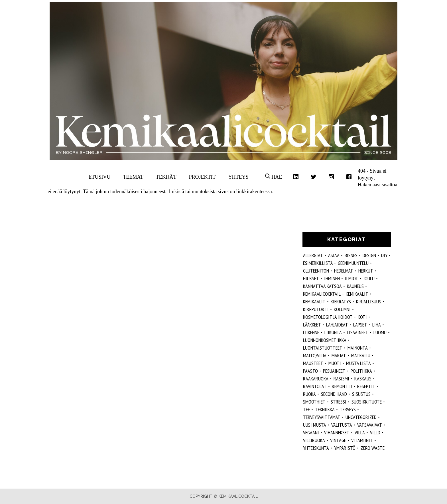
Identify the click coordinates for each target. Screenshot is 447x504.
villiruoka (314, 440)
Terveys (348, 409)
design (369, 255)
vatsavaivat (370, 425)
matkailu (361, 355)
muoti (335, 363)
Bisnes (351, 255)
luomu (380, 332)
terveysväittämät (322, 417)
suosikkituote (367, 402)
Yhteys (238, 177)
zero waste (373, 448)
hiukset (311, 278)
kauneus (355, 286)
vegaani (311, 433)
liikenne (311, 332)
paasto (310, 371)
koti (362, 317)
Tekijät (166, 177)
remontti (342, 386)
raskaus (363, 379)
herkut (366, 271)
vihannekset (337, 433)
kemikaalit (314, 302)
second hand (334, 394)
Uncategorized (361, 417)
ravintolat (315, 386)
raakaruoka (316, 379)
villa (360, 433)
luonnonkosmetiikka (325, 340)
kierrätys (341, 302)
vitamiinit (362, 440)
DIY (384, 255)
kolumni (342, 309)
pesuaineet (334, 371)
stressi (339, 402)
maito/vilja (315, 355)
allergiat (313, 255)
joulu (369, 278)
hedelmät (344, 271)
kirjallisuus (369, 302)
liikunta (333, 332)
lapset (360, 325)
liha (377, 325)
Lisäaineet (358, 332)
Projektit (202, 177)
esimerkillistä (318, 263)
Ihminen (332, 278)
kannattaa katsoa (322, 286)
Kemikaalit (357, 294)
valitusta (342, 425)
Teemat (133, 177)
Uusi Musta (315, 425)
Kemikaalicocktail (322, 294)
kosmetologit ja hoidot (328, 317)
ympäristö (345, 448)
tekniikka (325, 409)
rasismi (341, 379)
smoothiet (314, 402)
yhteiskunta (316, 448)
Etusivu (100, 177)
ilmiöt (352, 278)
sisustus (361, 394)
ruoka (309, 394)
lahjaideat (337, 325)
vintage (338, 440)
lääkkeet (312, 325)
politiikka (361, 371)
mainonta (358, 348)
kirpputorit (316, 309)
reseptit (366, 386)
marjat (339, 355)
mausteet (313, 363)
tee (306, 409)
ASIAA (334, 255)
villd (375, 433)
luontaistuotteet (323, 348)
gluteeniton (316, 271)
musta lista (358, 363)
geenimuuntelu (353, 263)
